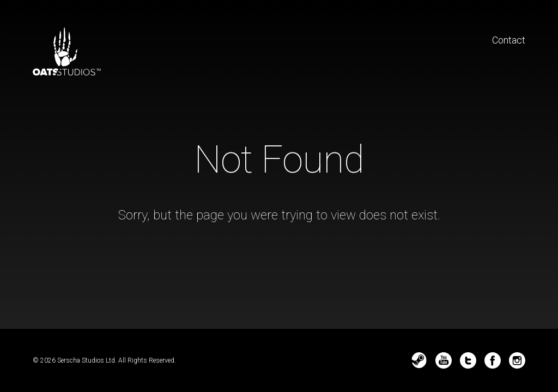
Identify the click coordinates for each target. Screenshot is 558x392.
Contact (509, 40)
